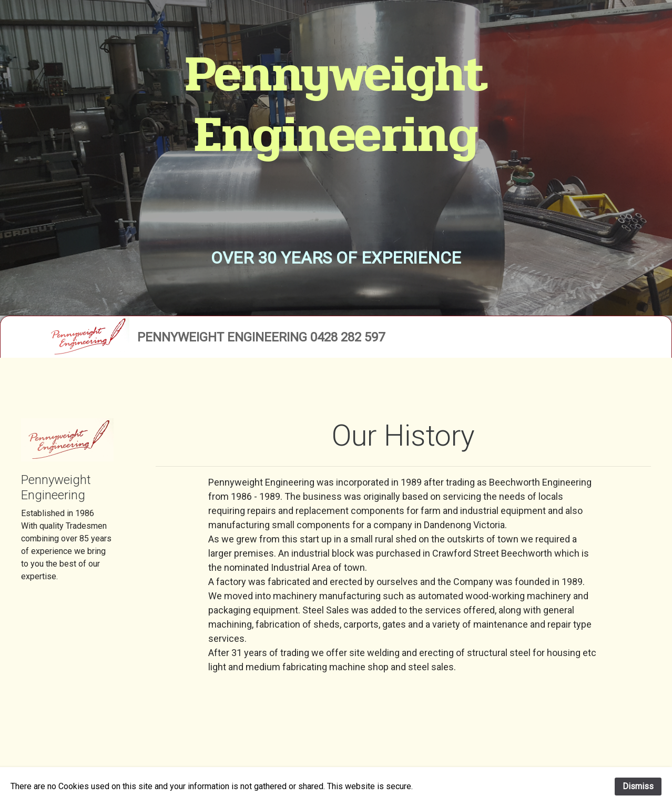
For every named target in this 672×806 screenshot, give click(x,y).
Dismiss (638, 786)
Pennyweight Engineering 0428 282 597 (261, 337)
